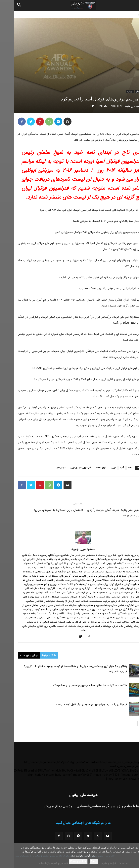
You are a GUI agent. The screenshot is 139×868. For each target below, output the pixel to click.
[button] (133, 5)
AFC (117, 468)
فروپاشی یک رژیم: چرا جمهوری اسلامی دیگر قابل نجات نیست (78, 705)
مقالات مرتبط (35, 655)
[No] (134, 855)
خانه (135, 14)
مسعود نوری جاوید (120, 106)
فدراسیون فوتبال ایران (67, 468)
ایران (100, 468)
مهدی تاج (47, 468)
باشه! (80, 861)
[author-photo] (69, 544)
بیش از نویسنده (15, 655)
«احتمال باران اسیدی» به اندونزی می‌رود (45, 510)
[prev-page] (133, 723)
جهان (124, 91)
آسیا (108, 468)
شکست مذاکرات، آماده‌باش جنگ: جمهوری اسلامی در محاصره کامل (75, 685)
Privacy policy (64, 861)
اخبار (126, 14)
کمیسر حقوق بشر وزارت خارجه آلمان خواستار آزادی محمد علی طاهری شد (104, 513)
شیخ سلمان (87, 468)
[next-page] (126, 723)
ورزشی (116, 91)
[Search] (6, 5)
